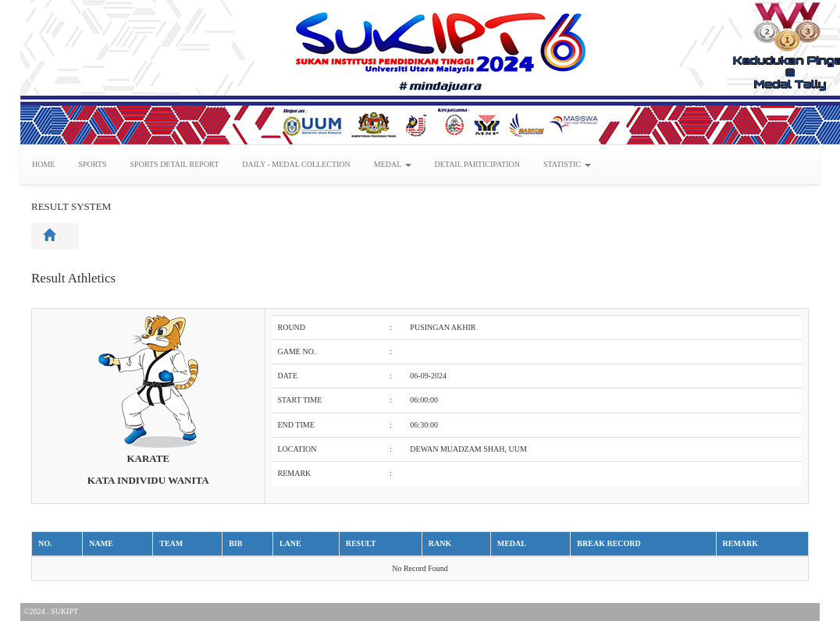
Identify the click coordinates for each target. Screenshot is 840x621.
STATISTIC (567, 164)
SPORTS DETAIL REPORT (175, 164)
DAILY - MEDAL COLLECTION (296, 164)
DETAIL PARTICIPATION (477, 164)
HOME (43, 164)
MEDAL (393, 164)
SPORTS (92, 164)
